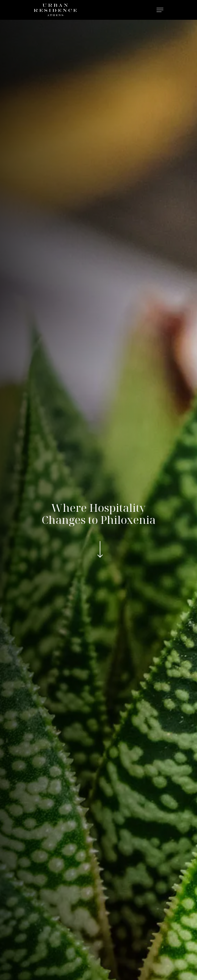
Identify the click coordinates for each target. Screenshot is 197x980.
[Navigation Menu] (160, 10)
